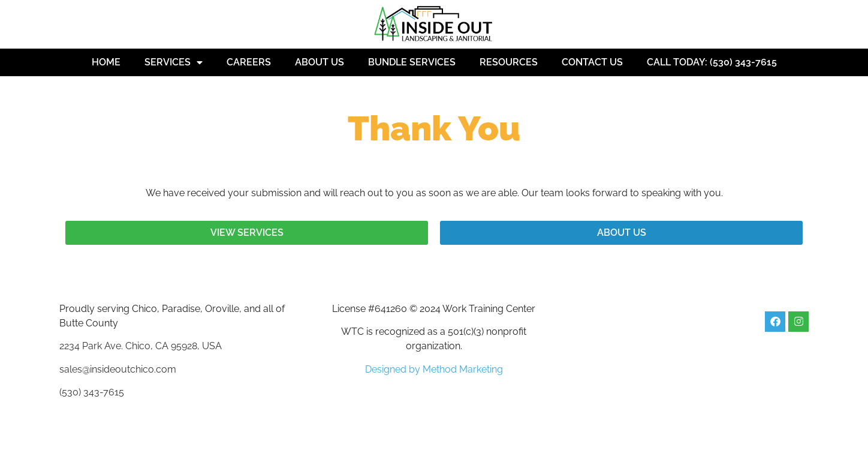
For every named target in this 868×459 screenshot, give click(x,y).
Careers (249, 62)
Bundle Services (412, 62)
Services (174, 62)
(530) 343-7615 (92, 392)
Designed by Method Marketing (434, 369)
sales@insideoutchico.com (118, 369)
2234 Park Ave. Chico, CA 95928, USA (141, 346)
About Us (320, 62)
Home (106, 62)
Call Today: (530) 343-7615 (712, 62)
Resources (509, 62)
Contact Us (592, 62)
